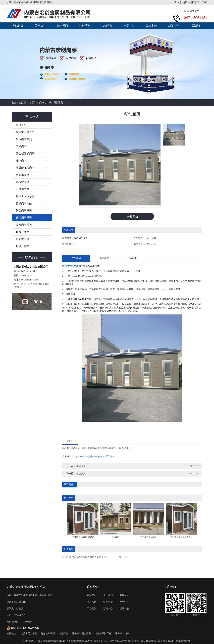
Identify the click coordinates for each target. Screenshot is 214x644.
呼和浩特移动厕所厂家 (73, 448)
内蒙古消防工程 (103, 634)
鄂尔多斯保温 (48, 634)
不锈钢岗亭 (23, 189)
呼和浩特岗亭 (122, 634)
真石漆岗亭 (23, 239)
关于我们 (40, 26)
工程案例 (151, 26)
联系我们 (196, 26)
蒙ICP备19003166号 (104, 641)
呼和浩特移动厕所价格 (120, 448)
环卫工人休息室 (25, 196)
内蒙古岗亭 (132, 641)
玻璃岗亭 (21, 161)
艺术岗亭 (21, 146)
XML (205, 2)
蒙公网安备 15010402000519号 (24, 628)
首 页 (32, 103)
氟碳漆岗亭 (23, 182)
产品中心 (129, 26)
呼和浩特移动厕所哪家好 (96, 448)
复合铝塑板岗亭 (25, 153)
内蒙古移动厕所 (147, 641)
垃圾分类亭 (23, 246)
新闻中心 (174, 26)
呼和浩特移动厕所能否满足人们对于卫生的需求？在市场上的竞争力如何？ (98, 557)
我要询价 (132, 216)
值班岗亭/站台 (24, 203)
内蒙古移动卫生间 (165, 641)
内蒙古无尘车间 (29, 634)
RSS (198, 2)
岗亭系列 (62, 26)
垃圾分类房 (23, 232)
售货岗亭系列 (24, 139)
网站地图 (190, 2)
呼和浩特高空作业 (82, 634)
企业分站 (179, 2)
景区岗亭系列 (24, 211)
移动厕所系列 (56, 103)
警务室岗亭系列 (25, 132)
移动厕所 (107, 26)
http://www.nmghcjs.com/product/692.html (94, 456)
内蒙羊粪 (64, 634)
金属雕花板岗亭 (25, 168)
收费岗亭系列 (24, 225)
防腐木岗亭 (23, 175)
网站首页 (18, 26)
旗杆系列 (85, 26)
